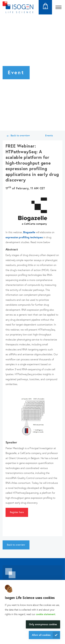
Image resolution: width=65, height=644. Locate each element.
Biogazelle (29, 232)
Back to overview (20, 135)
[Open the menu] (58, 7)
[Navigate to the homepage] (18, 7)
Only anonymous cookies (43, 624)
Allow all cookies (41, 635)
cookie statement (46, 614)
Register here (17, 512)
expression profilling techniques (24, 237)
